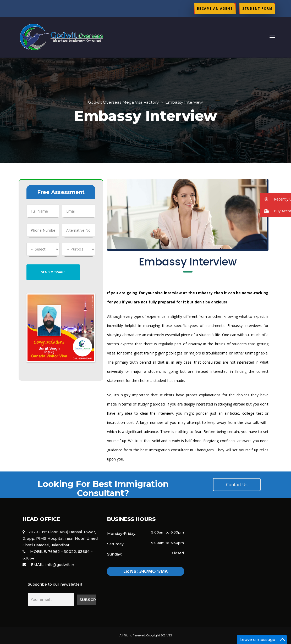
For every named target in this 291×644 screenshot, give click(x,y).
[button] (275, 199)
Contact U (237, 485)
